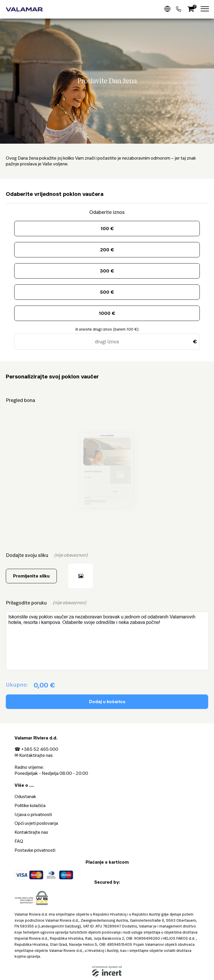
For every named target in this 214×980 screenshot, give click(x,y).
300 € (107, 271)
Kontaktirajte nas (36, 755)
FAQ (19, 841)
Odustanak (25, 796)
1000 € (107, 313)
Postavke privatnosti (35, 850)
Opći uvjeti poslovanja (36, 823)
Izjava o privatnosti (33, 814)
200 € (107, 250)
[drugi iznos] (107, 342)
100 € (107, 229)
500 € (107, 292)
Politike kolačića (30, 805)
